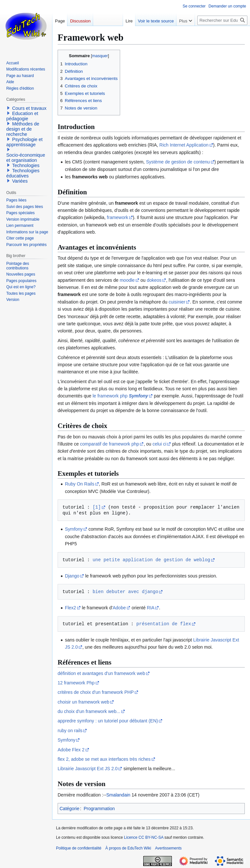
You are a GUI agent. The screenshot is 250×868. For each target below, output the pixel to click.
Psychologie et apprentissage (24, 142)
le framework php (120, 396)
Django (72, 576)
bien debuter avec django (125, 592)
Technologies (26, 165)
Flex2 (70, 608)
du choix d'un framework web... (89, 711)
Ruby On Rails (79, 484)
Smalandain (118, 795)
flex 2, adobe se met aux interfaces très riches (104, 759)
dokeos (154, 280)
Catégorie (69, 809)
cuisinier (177, 302)
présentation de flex (164, 624)
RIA (151, 608)
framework (117, 217)
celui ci (159, 444)
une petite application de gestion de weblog (151, 560)
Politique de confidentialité (79, 848)
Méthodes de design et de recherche (23, 129)
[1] (97, 507)
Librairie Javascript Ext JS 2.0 (88, 769)
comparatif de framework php (110, 444)
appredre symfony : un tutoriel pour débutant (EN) (108, 721)
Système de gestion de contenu (178, 162)
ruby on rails (70, 731)
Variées (20, 181)
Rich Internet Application (184, 145)
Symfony (74, 529)
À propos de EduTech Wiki (128, 848)
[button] (8, 108)
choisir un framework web (83, 702)
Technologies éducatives (23, 173)
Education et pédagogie (22, 116)
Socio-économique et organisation (26, 158)
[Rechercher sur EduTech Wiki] (222, 20)
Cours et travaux (29, 108)
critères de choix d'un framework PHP (96, 692)
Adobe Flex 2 (71, 750)
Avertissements (168, 848)
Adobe (119, 608)
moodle (127, 280)
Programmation (99, 809)
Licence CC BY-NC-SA (144, 837)
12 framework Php (76, 683)
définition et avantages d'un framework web (101, 673)
